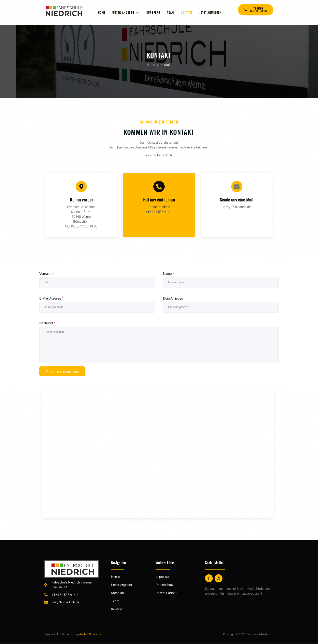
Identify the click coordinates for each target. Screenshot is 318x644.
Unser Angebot (126, 12)
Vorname (47, 274)
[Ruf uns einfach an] (159, 187)
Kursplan (153, 12)
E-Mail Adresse (51, 299)
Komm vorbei (81, 200)
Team (171, 12)
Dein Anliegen (173, 299)
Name (168, 274)
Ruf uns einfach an (159, 200)
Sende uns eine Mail (237, 200)
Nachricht (47, 324)
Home (101, 12)
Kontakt (188, 12)
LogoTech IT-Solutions (87, 635)
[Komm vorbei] (81, 187)
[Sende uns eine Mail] (237, 187)
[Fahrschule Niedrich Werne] (158, 455)
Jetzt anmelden (212, 12)
